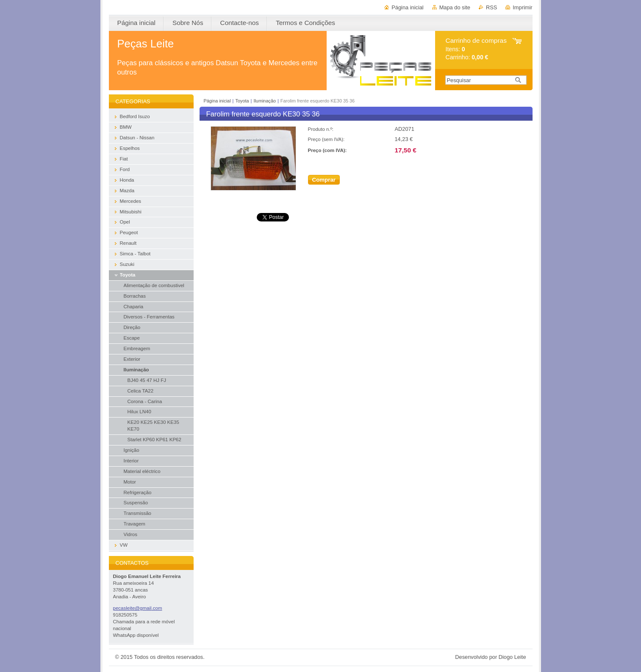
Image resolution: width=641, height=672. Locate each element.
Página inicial (407, 7)
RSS (491, 7)
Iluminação (265, 101)
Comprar (324, 180)
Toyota (242, 101)
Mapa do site (455, 7)
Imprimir (522, 7)
